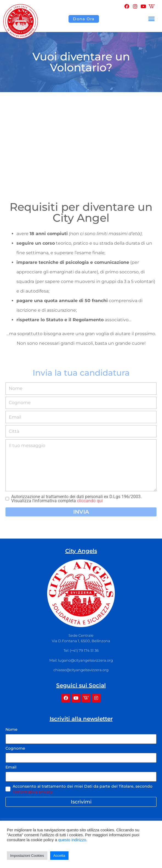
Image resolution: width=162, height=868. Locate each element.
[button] (152, 19)
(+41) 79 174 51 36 (84, 650)
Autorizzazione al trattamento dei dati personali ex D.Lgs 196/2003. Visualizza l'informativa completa (76, 499)
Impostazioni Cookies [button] (27, 856)
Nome (12, 729)
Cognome (15, 748)
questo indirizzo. (73, 840)
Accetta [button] (59, 856)
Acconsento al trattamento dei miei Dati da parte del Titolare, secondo (83, 789)
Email (11, 767)
